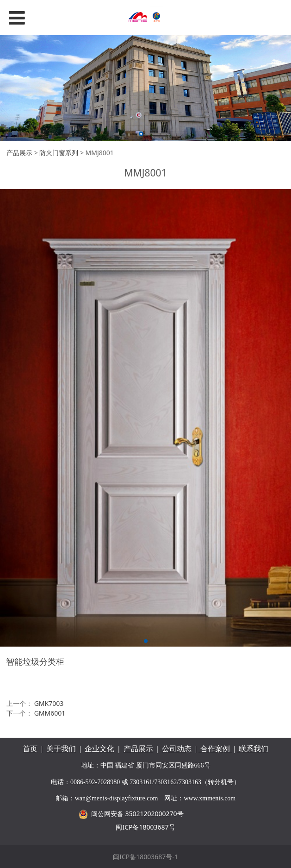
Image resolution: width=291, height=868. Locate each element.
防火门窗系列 (59, 153)
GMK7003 (49, 703)
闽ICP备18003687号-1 (145, 857)
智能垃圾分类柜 (35, 661)
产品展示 (19, 153)
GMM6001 (50, 713)
